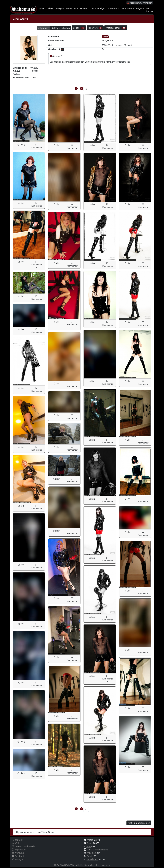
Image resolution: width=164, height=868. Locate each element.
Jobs (76, 8)
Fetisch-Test (92, 859)
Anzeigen (60, 8)
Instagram (18, 859)
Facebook (18, 856)
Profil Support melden (139, 823)
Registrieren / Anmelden (140, 3)
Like (21, 145)
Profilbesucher (116, 28)
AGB (15, 843)
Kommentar (36, 146)
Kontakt (17, 840)
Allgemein (43, 28)
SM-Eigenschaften (61, 28)
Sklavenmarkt (113, 8)
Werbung (18, 853)
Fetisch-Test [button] (127, 8)
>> (86, 89)
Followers (95, 28)
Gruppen (84, 8)
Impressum (19, 850)
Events (69, 8)
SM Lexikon (149, 10)
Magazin (140, 8)
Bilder (51, 8)
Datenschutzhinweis (23, 846)
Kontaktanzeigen (98, 8)
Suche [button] (41, 8)
